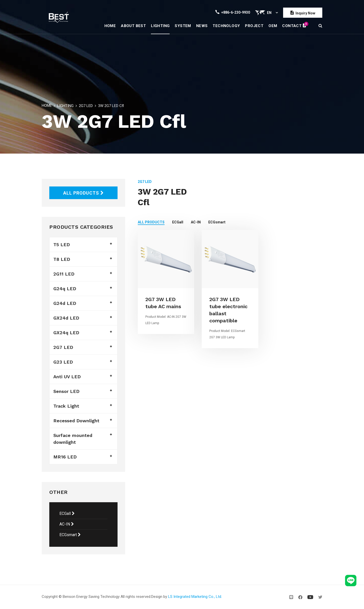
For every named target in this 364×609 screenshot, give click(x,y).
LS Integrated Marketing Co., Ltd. (195, 597)
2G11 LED (64, 274)
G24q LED (65, 289)
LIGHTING (160, 26)
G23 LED (63, 362)
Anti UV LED (67, 377)
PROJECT (254, 26)
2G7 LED (86, 106)
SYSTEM (183, 26)
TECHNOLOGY (226, 26)
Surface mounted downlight (73, 439)
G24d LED (65, 303)
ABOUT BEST (133, 26)
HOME (110, 26)
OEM (273, 26)
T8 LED (62, 259)
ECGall (67, 513)
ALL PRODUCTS (84, 193)
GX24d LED (66, 318)
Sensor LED (66, 391)
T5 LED (62, 245)
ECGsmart (70, 535)
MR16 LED (65, 457)
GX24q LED (66, 333)
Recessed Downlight (76, 421)
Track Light (66, 406)
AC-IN (67, 524)
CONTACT (294, 25)
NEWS (202, 26)
